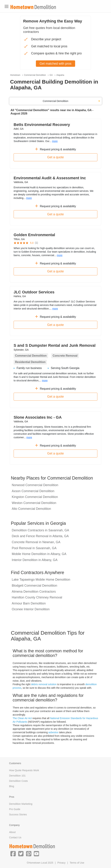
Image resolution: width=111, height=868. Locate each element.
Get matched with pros (55, 64)
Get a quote (55, 157)
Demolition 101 (17, 776)
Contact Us (15, 837)
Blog (12, 786)
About (12, 832)
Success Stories (18, 814)
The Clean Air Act (22, 718)
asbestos (53, 732)
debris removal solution (44, 684)
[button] (13, 854)
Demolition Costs (19, 781)
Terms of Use (77, 863)
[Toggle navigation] (7, 6)
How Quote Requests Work (24, 770)
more (55, 141)
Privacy (62, 863)
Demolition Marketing (21, 804)
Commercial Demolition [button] (56, 101)
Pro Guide (15, 809)
